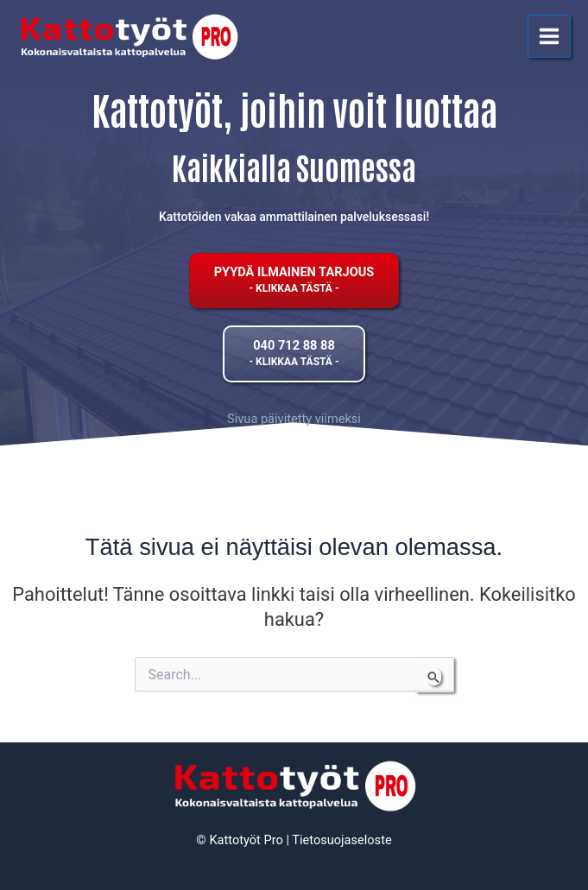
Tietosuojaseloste (341, 840)
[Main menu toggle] (549, 36)
